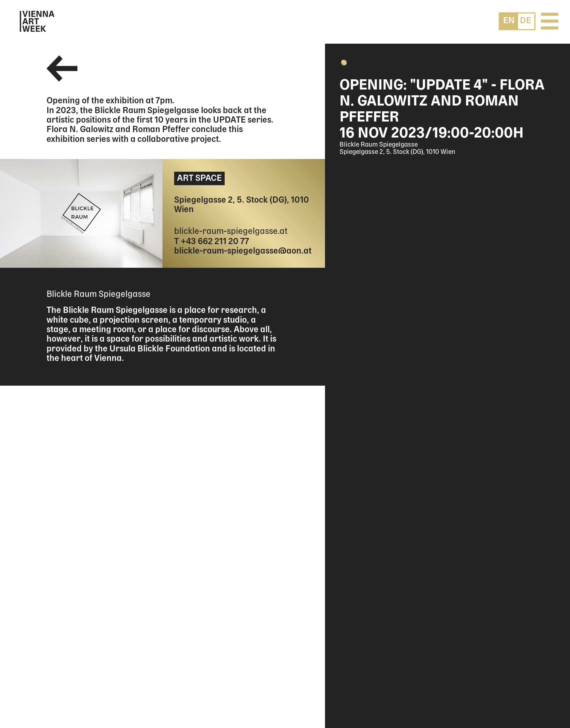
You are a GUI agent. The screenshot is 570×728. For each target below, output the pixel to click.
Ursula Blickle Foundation (160, 349)
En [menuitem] (509, 21)
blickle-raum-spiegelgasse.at (231, 232)
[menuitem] (509, 21)
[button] (344, 63)
